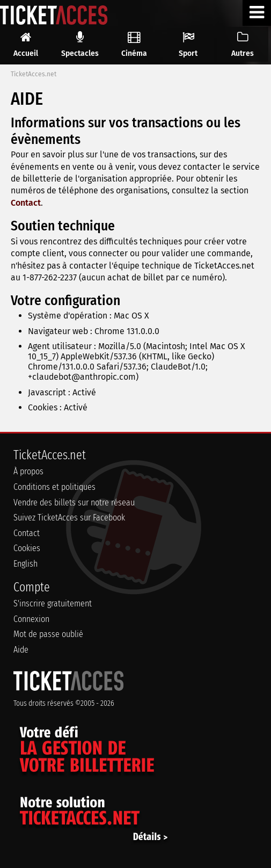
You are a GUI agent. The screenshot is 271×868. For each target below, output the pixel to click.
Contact (26, 203)
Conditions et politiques (54, 487)
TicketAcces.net (34, 74)
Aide (21, 650)
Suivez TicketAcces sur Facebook (69, 518)
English (25, 564)
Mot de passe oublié (48, 634)
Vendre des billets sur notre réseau (74, 502)
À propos (28, 471)
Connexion (31, 619)
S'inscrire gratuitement (53, 603)
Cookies (27, 548)
